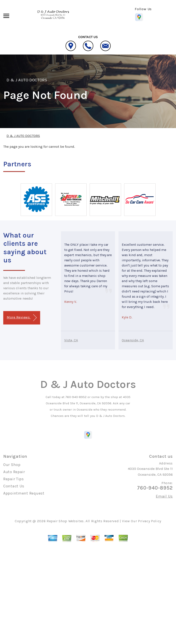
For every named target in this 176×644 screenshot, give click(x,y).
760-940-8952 (76, 397)
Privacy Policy (150, 521)
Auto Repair (14, 472)
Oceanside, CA (133, 340)
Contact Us (14, 486)
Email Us (164, 496)
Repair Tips (14, 479)
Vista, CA (71, 340)
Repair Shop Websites (65, 521)
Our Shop (12, 465)
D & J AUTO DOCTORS (27, 80)
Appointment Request (24, 493)
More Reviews (22, 318)
